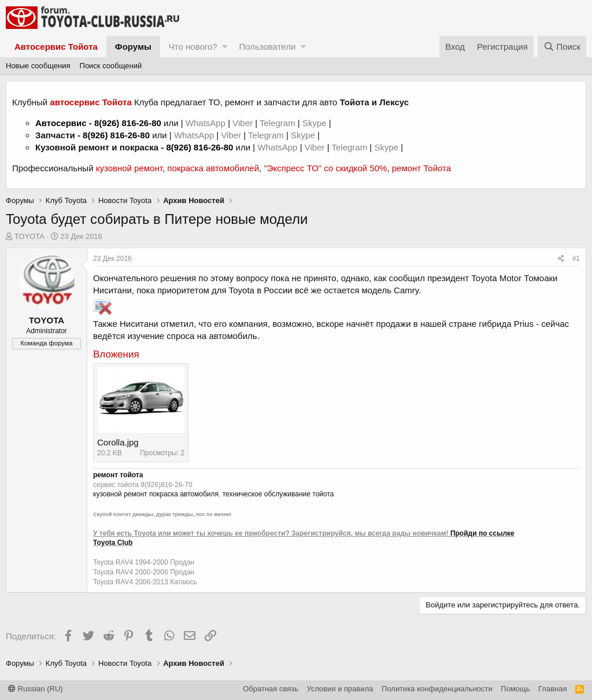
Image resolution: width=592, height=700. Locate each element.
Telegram (279, 123)
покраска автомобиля (184, 494)
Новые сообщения (38, 66)
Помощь (515, 689)
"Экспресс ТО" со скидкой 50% (325, 168)
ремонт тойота (118, 475)
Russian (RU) (36, 689)
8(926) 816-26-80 (128, 123)
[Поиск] (562, 47)
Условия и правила (340, 689)
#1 (576, 259)
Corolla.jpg (118, 442)
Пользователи (267, 47)
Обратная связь (271, 689)
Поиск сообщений (111, 66)
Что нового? (193, 47)
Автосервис (61, 123)
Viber (243, 123)
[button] (225, 47)
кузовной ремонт (129, 168)
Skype (316, 123)
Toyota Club (113, 543)
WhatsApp (207, 123)
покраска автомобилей (213, 168)
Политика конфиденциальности (437, 689)
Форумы (133, 47)
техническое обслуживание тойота (278, 494)
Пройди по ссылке (482, 533)
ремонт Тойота (421, 168)
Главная (552, 689)
